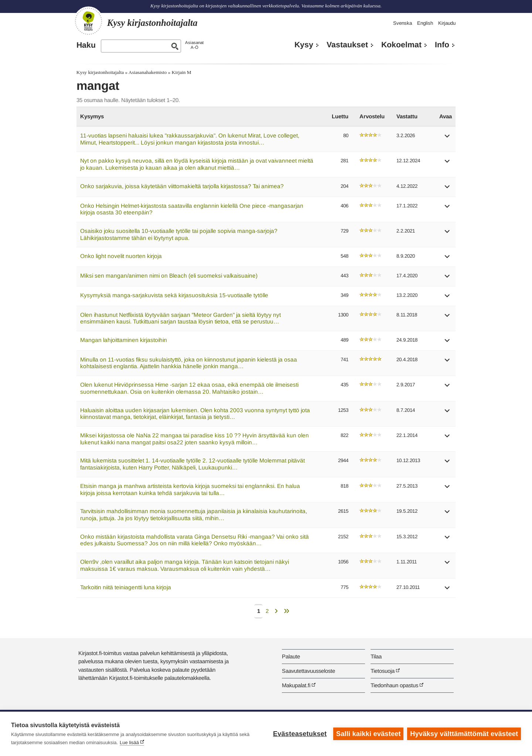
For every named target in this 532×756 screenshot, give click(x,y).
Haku (86, 45)
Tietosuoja (383, 671)
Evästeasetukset (300, 734)
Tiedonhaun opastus (394, 685)
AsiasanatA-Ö (194, 45)
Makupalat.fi (296, 685)
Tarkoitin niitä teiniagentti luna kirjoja (126, 587)
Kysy (304, 45)
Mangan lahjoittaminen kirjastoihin (124, 340)
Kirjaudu (447, 23)
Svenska (403, 23)
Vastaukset (347, 45)
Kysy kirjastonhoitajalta (100, 72)
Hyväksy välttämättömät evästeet (464, 734)
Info (442, 45)
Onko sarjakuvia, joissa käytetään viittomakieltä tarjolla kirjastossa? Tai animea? (182, 186)
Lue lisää (129, 743)
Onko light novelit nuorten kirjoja (121, 256)
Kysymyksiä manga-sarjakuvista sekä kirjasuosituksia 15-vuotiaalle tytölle (174, 295)
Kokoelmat (401, 45)
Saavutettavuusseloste (308, 671)
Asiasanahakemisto (148, 72)
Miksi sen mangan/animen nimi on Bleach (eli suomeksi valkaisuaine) (169, 276)
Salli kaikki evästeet (369, 734)
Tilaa (376, 656)
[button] (447, 138)
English (425, 23)
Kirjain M (182, 72)
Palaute (291, 656)
